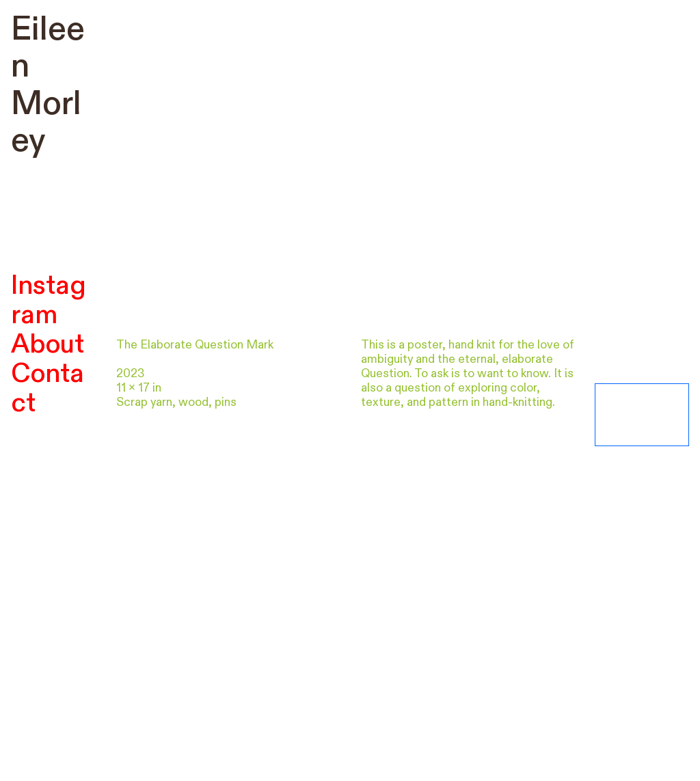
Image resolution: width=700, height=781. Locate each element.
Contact (48, 388)
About (48, 344)
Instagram (49, 300)
